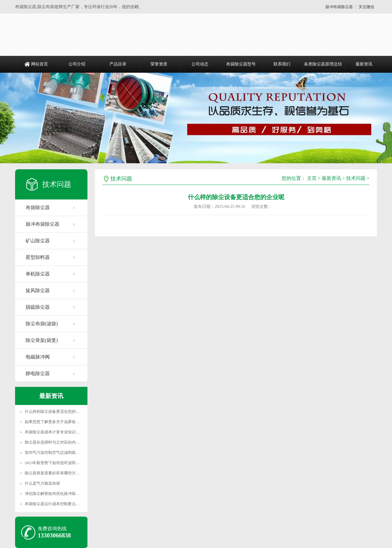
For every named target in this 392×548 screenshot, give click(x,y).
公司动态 (200, 64)
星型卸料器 (38, 257)
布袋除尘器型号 (241, 64)
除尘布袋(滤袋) (42, 324)
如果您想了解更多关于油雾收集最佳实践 (60, 422)
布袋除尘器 (38, 207)
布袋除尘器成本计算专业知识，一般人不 (60, 432)
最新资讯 (364, 64)
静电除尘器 (38, 373)
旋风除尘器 (38, 290)
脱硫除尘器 (38, 307)
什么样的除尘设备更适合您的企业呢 (56, 411)
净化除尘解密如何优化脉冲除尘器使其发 (60, 494)
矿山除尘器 (38, 241)
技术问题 (356, 178)
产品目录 (118, 64)
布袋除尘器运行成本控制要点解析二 (56, 504)
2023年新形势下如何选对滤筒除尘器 (56, 463)
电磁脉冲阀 (38, 357)
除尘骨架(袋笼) (42, 340)
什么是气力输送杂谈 (42, 483)
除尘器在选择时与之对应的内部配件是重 (60, 442)
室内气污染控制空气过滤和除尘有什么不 (60, 452)
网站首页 (40, 64)
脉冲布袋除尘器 (339, 7)
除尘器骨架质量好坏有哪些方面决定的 (58, 473)
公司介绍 (77, 64)
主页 (312, 178)
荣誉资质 (159, 64)
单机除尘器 (38, 274)
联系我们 (282, 64)
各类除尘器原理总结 (323, 64)
